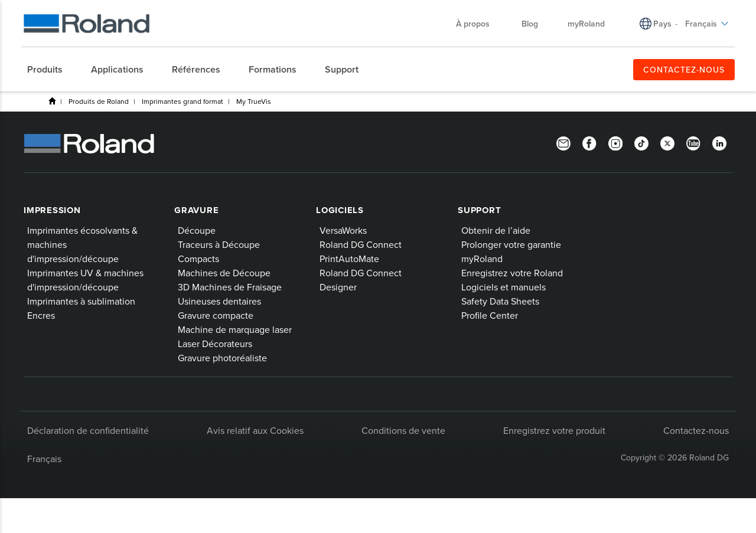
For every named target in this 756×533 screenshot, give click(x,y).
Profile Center (490, 315)
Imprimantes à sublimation (81, 301)
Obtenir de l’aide (496, 230)
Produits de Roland (99, 101)
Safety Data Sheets (500, 301)
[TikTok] (641, 142)
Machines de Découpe (224, 273)
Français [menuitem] (707, 24)
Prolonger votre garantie (511, 244)
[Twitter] (667, 142)
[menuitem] (51, 70)
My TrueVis (254, 101)
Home (52, 101)
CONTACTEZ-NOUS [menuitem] (684, 70)
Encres (41, 315)
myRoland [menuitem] (586, 24)
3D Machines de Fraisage (230, 287)
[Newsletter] (563, 142)
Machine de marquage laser (235, 329)
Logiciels (340, 210)
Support (479, 210)
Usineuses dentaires (219, 301)
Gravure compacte (216, 315)
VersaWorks (343, 230)
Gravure (196, 210)
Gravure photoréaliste (222, 358)
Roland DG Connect (361, 244)
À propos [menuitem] (479, 24)
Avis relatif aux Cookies (255, 430)
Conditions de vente (403, 430)
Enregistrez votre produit (554, 430)
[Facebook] (589, 142)
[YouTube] (693, 142)
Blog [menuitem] (530, 24)
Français (44, 459)
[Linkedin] (719, 142)
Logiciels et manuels (504, 287)
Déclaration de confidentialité (88, 430)
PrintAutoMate (349, 259)
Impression (52, 210)
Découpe (197, 230)
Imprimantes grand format (183, 101)
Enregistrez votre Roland (512, 273)
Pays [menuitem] (662, 24)
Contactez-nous (696, 430)
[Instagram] (615, 142)
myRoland (482, 259)
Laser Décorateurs (215, 344)
